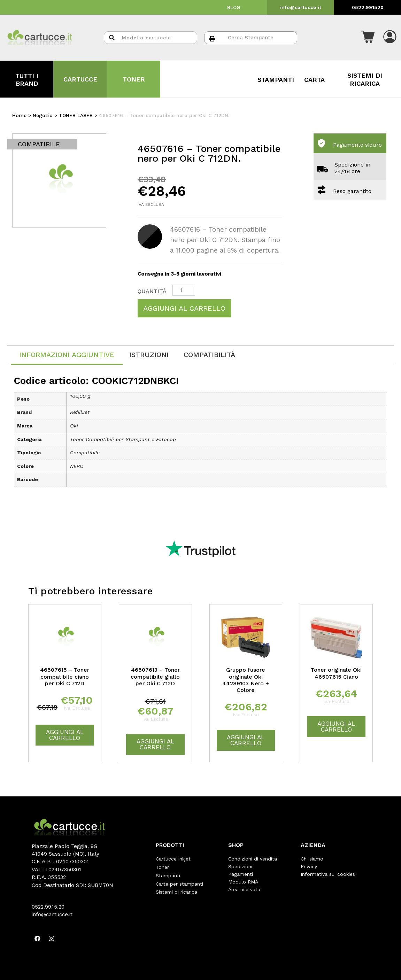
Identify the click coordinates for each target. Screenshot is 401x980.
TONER (134, 79)
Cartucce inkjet (173, 859)
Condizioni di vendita (253, 859)
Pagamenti (241, 874)
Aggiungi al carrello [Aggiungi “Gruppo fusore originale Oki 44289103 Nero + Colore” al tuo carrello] (246, 740)
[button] (368, 38)
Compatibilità (209, 355)
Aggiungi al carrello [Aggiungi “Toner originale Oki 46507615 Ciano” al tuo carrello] (336, 727)
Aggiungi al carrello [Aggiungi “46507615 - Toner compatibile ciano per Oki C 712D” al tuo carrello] (65, 735)
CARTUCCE (80, 79)
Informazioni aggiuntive (67, 355)
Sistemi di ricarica (176, 889)
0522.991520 (368, 7)
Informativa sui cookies (328, 874)
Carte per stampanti (179, 882)
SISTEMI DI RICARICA (365, 79)
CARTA (314, 80)
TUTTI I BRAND (27, 80)
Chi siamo (312, 859)
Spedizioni (240, 866)
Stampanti (168, 874)
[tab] (67, 355)
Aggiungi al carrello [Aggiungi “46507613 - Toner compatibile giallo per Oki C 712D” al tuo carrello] (155, 744)
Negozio (43, 115)
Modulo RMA (243, 882)
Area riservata (244, 889)
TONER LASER (76, 115)
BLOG (234, 7)
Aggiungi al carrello (184, 308)
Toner (162, 866)
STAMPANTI (276, 80)
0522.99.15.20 (48, 907)
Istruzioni (149, 355)
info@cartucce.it (301, 7)
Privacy (309, 866)
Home (19, 115)
